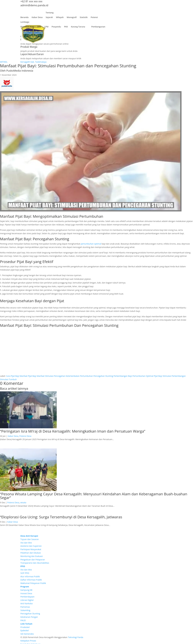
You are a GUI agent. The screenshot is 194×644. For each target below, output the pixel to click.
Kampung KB (26, 590)
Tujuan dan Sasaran (30, 539)
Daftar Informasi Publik (31, 580)
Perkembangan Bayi (123, 376)
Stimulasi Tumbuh (8, 379)
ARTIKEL (4, 62)
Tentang (50, 13)
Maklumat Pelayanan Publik (33, 583)
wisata (23, 502)
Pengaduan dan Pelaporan (33, 560)
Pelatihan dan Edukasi (31, 553)
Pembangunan (98, 27)
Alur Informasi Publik (30, 576)
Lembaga (25, 23)
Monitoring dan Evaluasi (32, 556)
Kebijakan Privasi (28, 641)
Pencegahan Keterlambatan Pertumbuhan (74, 376)
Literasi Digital (27, 600)
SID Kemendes (27, 634)
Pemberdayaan (27, 597)
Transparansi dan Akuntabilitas (35, 563)
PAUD (23, 620)
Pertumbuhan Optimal (143, 376)
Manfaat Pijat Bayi (28, 376)
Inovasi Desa (26, 593)
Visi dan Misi (26, 543)
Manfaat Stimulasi (45, 376)
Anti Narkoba (27, 603)
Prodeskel (25, 627)
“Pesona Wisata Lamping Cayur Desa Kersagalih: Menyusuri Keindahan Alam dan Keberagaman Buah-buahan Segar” (94, 496)
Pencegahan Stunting (103, 376)
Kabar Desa (37, 18)
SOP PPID (25, 573)
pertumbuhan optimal (91, 244)
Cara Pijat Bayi (13, 376)
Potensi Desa (25, 436)
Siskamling (25, 610)
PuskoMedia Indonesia (20, 71)
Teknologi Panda (76, 637)
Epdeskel (25, 630)
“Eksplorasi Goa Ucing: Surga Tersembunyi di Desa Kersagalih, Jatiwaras (61, 517)
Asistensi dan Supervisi (31, 546)
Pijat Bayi (158, 376)
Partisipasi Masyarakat (31, 549)
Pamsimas (25, 607)
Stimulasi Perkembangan (174, 376)
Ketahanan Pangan (29, 617)
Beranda (24, 18)
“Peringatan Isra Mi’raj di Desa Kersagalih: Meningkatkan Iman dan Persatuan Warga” (73, 431)
